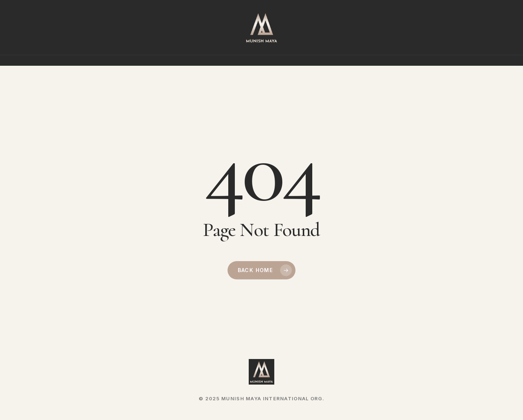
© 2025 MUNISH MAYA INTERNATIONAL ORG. (261, 398)
